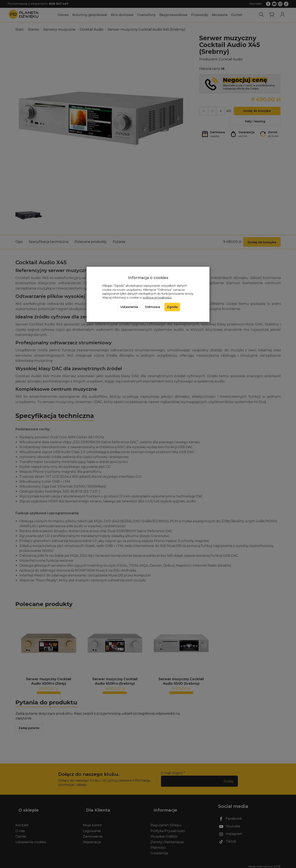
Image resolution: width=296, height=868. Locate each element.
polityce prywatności (157, 297)
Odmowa (152, 307)
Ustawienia (129, 307)
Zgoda (172, 307)
